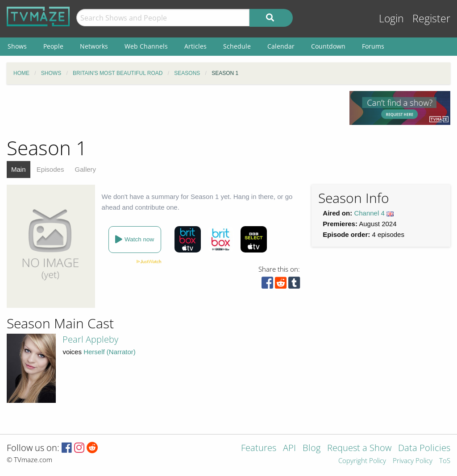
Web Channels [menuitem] (146, 46)
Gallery (86, 169)
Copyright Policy (362, 461)
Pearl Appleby (90, 339)
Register (431, 19)
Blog (312, 449)
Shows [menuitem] (17, 46)
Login (391, 19)
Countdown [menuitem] (328, 46)
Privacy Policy (413, 461)
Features (259, 449)
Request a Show (359, 449)
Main (19, 169)
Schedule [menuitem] (237, 46)
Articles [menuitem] (195, 46)
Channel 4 (369, 213)
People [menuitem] (53, 46)
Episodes (50, 169)
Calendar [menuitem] (281, 46)
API (289, 449)
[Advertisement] (171, 111)
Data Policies (424, 449)
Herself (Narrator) (110, 352)
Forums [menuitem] (373, 46)
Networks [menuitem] (94, 46)
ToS (445, 461)
